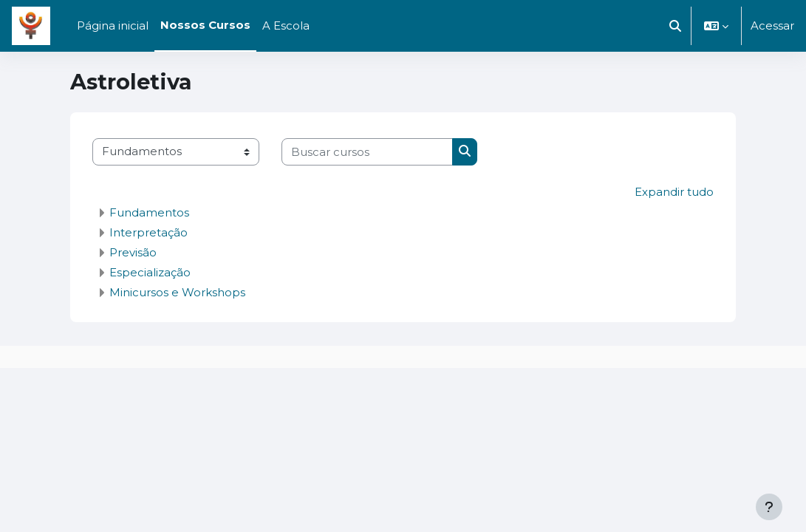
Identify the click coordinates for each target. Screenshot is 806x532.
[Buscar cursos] (367, 151)
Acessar (772, 26)
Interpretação (148, 232)
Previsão (133, 252)
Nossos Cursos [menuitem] (205, 25)
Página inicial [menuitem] (113, 26)
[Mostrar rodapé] (769, 507)
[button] (675, 26)
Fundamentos (149, 212)
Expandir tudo (674, 192)
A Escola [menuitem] (286, 26)
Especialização (150, 272)
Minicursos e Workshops (177, 291)
